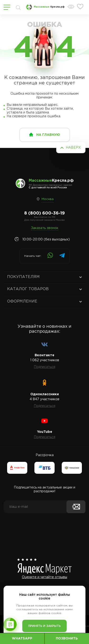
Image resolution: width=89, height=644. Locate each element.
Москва (48, 199)
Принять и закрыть (44, 626)
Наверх (73, 148)
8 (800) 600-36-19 (44, 213)
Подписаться (44, 367)
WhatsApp (22, 639)
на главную (48, 135)
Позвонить (67, 639)
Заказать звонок (45, 228)
